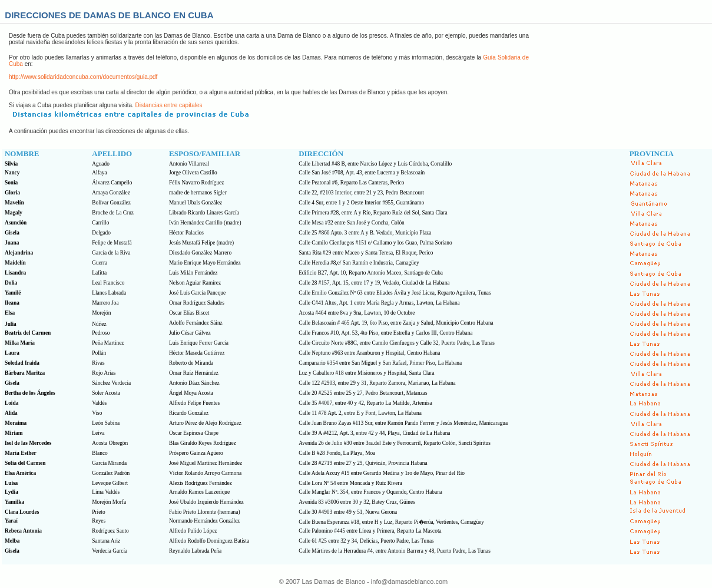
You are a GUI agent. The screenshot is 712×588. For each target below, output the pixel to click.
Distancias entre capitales (169, 105)
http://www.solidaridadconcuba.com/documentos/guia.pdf (83, 77)
